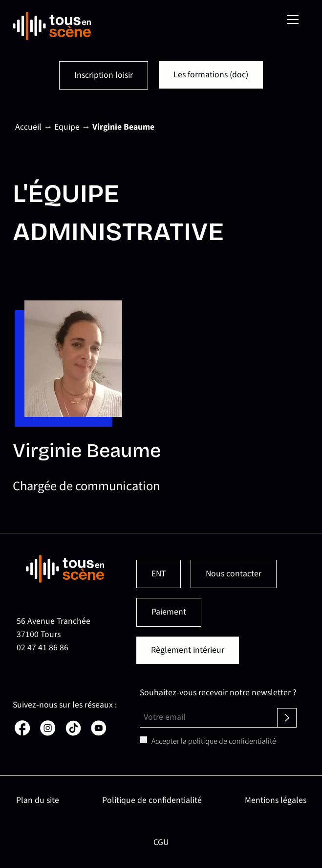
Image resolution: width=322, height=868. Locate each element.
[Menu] (293, 20)
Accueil (28, 127)
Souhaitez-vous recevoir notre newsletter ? (218, 693)
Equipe (67, 127)
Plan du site (38, 800)
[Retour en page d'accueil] (52, 26)
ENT (159, 574)
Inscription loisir (104, 75)
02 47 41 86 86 (43, 648)
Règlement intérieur (188, 650)
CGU (161, 842)
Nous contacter (234, 574)
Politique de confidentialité (152, 800)
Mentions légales (276, 800)
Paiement (169, 612)
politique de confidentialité (232, 741)
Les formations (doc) (211, 75)
